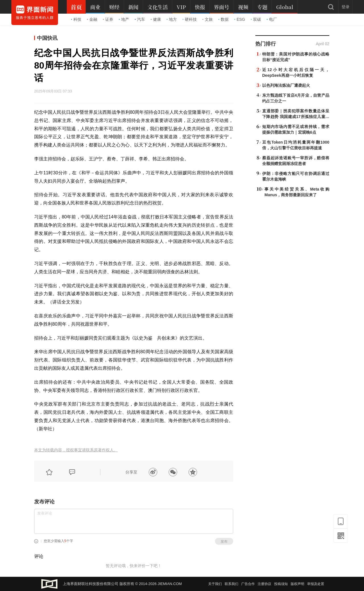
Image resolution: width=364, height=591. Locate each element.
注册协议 (264, 584)
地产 (124, 19)
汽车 (140, 19)
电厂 (272, 19)
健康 (156, 19)
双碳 (256, 19)
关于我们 (215, 584)
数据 (224, 19)
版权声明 (297, 584)
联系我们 (231, 584)
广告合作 (248, 584)
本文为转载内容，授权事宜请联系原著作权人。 (76, 450)
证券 (108, 19)
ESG (240, 19)
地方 (172, 19)
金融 (92, 19)
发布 (224, 542)
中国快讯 (47, 38)
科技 (76, 19)
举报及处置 (316, 584)
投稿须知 (281, 584)
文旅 (208, 19)
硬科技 (190, 19)
